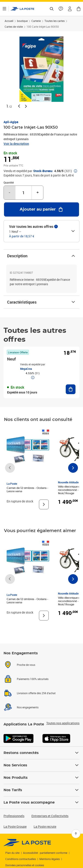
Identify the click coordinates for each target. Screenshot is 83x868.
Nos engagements (28, 707)
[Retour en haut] (76, 834)
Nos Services (41, 765)
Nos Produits (41, 778)
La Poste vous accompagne (41, 802)
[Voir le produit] (44, 504)
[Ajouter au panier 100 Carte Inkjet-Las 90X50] (41, 209)
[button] (70, 9)
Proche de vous (26, 665)
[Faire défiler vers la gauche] (10, 468)
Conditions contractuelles (21, 859)
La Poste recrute (45, 826)
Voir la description (16, 144)
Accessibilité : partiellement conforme (45, 853)
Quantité (9, 182)
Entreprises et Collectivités (50, 816)
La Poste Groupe (15, 826)
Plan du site (12, 853)
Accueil (9, 21)
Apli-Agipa (11, 122)
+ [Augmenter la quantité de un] (38, 193)
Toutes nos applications (63, 723)
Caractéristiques (41, 302)
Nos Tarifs (41, 790)
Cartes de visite (14, 27)
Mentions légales (50, 859)
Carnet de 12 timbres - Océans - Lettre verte (27, 490)
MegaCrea (26, 369)
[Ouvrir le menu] (4, 9)
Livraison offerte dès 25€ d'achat (36, 693)
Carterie (36, 21)
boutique (22, 21)
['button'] (22, 9)
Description (41, 256)
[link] (27, 843)
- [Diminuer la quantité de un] (10, 193)
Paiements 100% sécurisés (33, 679)
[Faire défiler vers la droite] (73, 468)
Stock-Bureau (43, 171)
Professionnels (14, 816)
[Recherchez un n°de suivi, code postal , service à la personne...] (52, 9)
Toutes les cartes (55, 21)
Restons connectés (41, 753)
